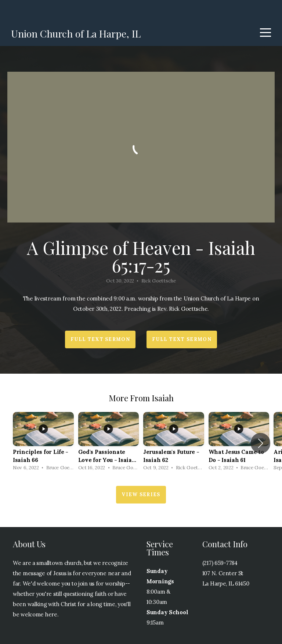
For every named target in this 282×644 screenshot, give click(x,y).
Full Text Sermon (100, 339)
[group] (43, 443)
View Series (141, 494)
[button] (261, 443)
